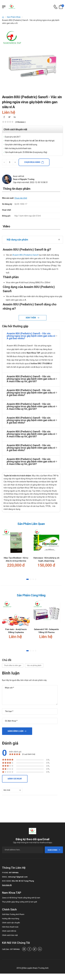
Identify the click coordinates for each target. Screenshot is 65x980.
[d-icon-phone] (56, 7)
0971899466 (14, 870)
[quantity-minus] (4, 162)
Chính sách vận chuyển (11, 920)
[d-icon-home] (3, 17)
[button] (27, 576)
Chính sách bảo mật (10, 932)
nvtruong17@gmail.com (18, 874)
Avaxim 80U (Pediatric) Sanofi (25, 252)
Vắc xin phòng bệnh (34, 662)
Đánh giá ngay (15, 776)
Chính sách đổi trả (9, 928)
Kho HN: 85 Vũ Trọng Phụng (23, 878)
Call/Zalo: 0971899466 (11, 946)
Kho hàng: (7, 878)
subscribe (54, 847)
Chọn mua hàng (32, 162)
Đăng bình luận (16, 728)
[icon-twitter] (9, 117)
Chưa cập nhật (21, 198)
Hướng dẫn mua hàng (11, 915)
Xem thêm (31, 315)
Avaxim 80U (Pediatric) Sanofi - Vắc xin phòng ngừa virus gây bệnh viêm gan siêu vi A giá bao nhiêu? (31, 333)
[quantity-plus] (15, 162)
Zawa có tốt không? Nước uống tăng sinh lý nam (21, 895)
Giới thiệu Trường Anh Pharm (13, 911)
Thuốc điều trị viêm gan (13, 662)
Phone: (5, 870)
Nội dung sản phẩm (17, 237)
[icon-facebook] (4, 117)
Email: (5, 874)
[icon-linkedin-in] (15, 117)
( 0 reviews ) (20, 122)
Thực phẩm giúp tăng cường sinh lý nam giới (20, 899)
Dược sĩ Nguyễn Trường (24, 179)
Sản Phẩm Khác (14, 17)
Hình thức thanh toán (10, 924)
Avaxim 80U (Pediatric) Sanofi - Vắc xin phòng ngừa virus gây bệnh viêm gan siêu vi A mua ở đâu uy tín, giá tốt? (31, 376)
